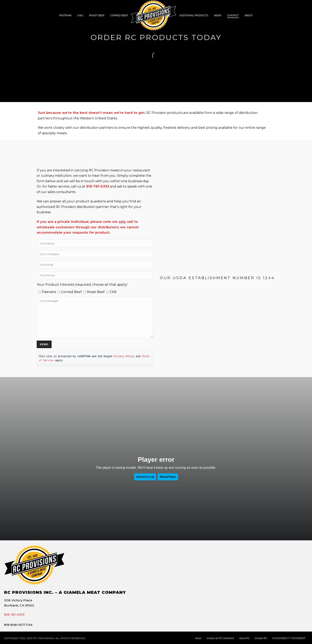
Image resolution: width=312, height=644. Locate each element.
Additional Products (194, 16)
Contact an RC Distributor (220, 638)
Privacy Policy (124, 356)
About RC (245, 638)
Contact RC (261, 638)
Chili (80, 16)
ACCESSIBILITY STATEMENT (289, 638)
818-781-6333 (14, 615)
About (249, 16)
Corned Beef (119, 16)
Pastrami (65, 16)
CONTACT (233, 16)
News (218, 16)
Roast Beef (97, 16)
